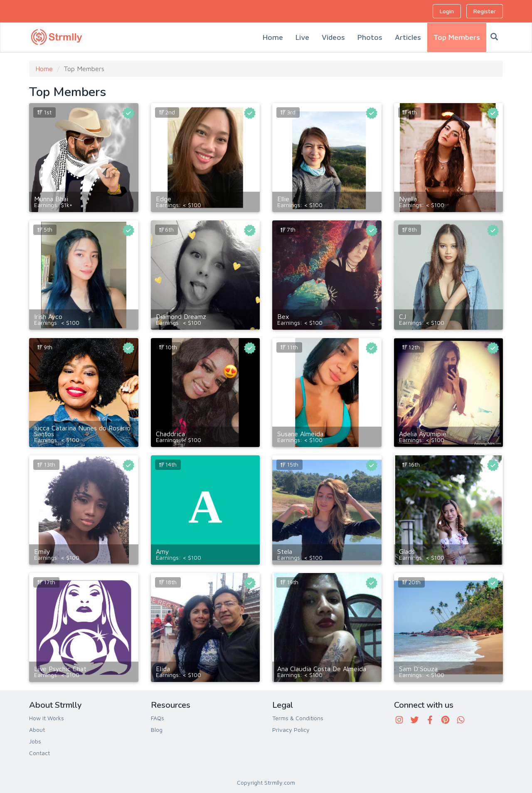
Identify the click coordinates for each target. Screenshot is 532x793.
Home (273, 37)
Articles (408, 37)
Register (485, 11)
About (37, 730)
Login (447, 11)
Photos (370, 37)
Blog (157, 730)
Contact (39, 753)
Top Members (457, 37)
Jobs (35, 741)
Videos (333, 37)
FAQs (158, 718)
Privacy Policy (291, 730)
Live (302, 37)
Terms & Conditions (298, 718)
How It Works (47, 718)
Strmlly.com (280, 782)
